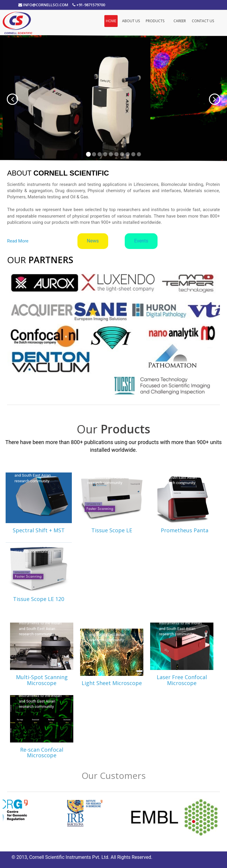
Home (111, 21)
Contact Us (203, 21)
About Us (131, 21)
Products (157, 21)
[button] (7, 98)
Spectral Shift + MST (39, 530)
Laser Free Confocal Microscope (182, 680)
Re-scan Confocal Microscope (42, 753)
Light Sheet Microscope (112, 683)
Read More (18, 241)
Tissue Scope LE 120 (39, 599)
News (93, 241)
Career (180, 21)
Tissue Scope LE (112, 530)
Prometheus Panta (185, 530)
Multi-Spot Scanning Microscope (42, 680)
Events (141, 241)
